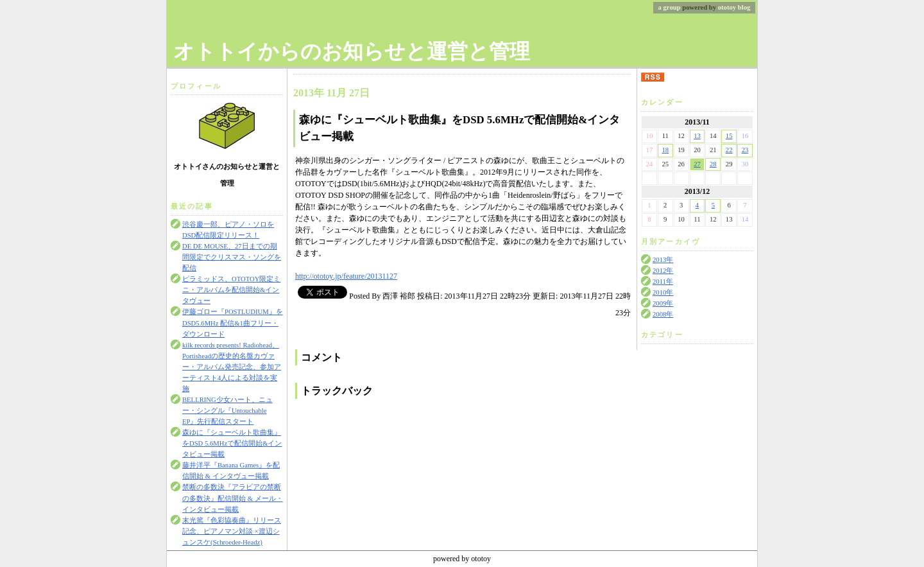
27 (697, 164)
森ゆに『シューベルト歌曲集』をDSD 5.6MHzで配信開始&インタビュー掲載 (232, 443)
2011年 (663, 282)
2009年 (663, 303)
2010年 (663, 292)
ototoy (727, 7)
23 (745, 150)
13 (697, 136)
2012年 (663, 271)
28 (713, 164)
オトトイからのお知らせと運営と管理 (352, 51)
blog (744, 7)
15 (729, 136)
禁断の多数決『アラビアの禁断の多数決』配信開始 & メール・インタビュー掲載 (233, 498)
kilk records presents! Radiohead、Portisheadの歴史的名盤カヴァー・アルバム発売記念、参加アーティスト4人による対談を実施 (232, 367)
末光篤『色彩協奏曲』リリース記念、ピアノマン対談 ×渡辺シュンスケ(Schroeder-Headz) (232, 531)
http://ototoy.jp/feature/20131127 (346, 276)
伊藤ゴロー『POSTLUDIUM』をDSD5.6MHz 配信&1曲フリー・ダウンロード (233, 323)
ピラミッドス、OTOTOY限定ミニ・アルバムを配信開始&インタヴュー (231, 290)
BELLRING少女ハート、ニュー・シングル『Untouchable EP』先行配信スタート (227, 411)
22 (729, 150)
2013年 (663, 260)
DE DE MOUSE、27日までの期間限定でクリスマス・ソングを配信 (232, 257)
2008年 (663, 314)
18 (665, 150)
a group (670, 7)
